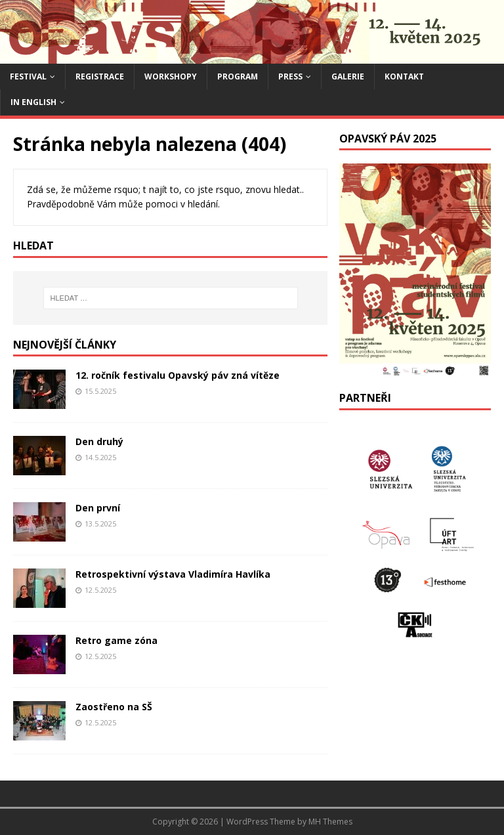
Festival (28, 76)
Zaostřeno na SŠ (114, 707)
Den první (98, 508)
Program (238, 76)
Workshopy (171, 76)
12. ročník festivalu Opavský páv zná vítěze (178, 375)
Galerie (348, 76)
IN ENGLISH (33, 102)
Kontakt (404, 76)
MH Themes (330, 822)
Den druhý (99, 441)
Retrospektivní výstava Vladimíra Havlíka (173, 574)
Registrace (100, 76)
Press (290, 76)
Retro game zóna (116, 640)
